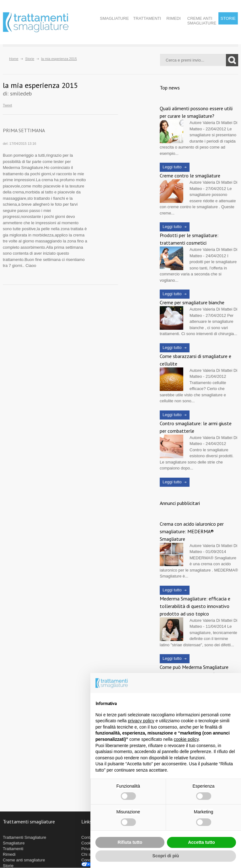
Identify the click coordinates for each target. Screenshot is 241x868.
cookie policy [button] (186, 739)
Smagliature (114, 18)
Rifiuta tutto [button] (130, 842)
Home (14, 59)
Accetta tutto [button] (201, 842)
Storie (228, 18)
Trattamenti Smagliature (24, 837)
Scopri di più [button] (166, 856)
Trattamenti (147, 18)
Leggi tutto (172, 167)
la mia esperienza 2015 (59, 59)
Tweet (7, 105)
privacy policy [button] (141, 721)
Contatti (88, 837)
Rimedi (174, 18)
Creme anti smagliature (202, 21)
